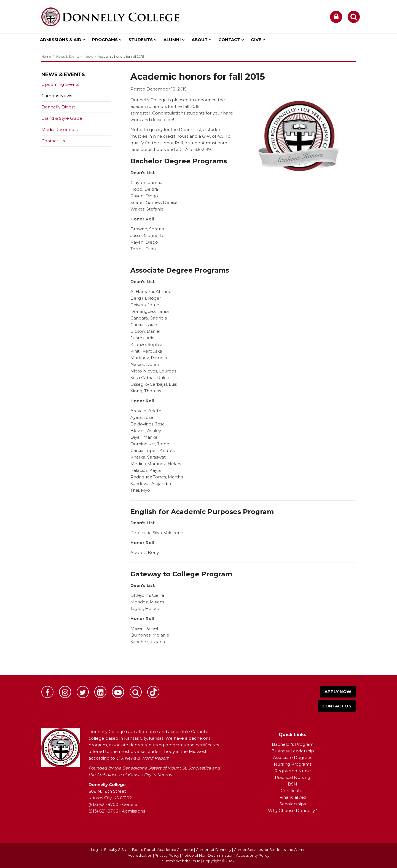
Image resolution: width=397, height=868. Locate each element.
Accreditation (140, 855)
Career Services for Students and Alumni (270, 850)
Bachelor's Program (293, 744)
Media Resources (59, 130)
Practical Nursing (293, 777)
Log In (96, 850)
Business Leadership (293, 751)
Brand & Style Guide (62, 118)
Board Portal (143, 850)
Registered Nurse (293, 771)
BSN (293, 784)
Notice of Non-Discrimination (208, 855)
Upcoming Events (60, 84)
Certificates (293, 791)
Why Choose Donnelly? (293, 810)
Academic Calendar (175, 850)
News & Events (68, 56)
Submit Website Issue (181, 861)
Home (46, 56)
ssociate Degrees (294, 757)
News (89, 56)
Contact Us (53, 141)
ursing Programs (294, 764)
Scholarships (293, 804)
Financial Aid (293, 797)
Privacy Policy (167, 855)
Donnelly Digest (67, 108)
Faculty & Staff (117, 850)
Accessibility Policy (253, 855)
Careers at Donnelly (214, 850)
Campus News (57, 96)
